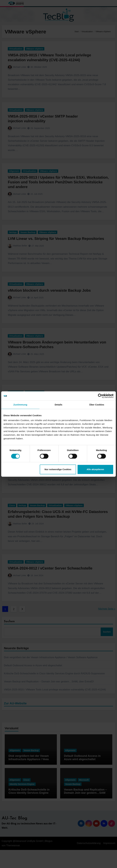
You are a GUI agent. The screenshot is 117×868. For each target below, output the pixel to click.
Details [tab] (58, 405)
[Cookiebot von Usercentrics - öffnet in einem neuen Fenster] (100, 396)
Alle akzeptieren (95, 469)
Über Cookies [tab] (97, 405)
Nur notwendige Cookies (58, 469)
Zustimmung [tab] (20, 405)
